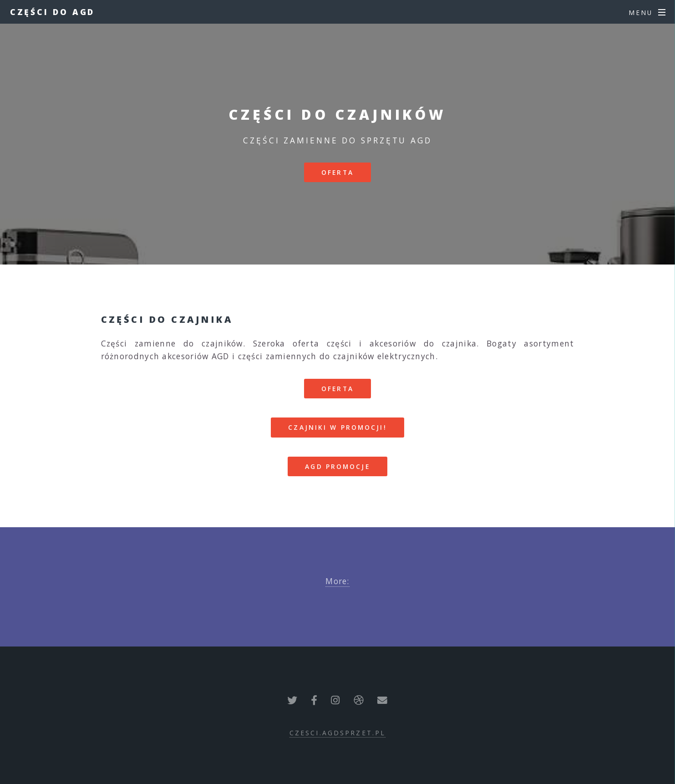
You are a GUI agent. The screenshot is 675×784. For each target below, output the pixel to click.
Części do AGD (53, 12)
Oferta (337, 172)
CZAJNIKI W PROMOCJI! (337, 427)
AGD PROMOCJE (337, 466)
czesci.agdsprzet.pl (337, 733)
